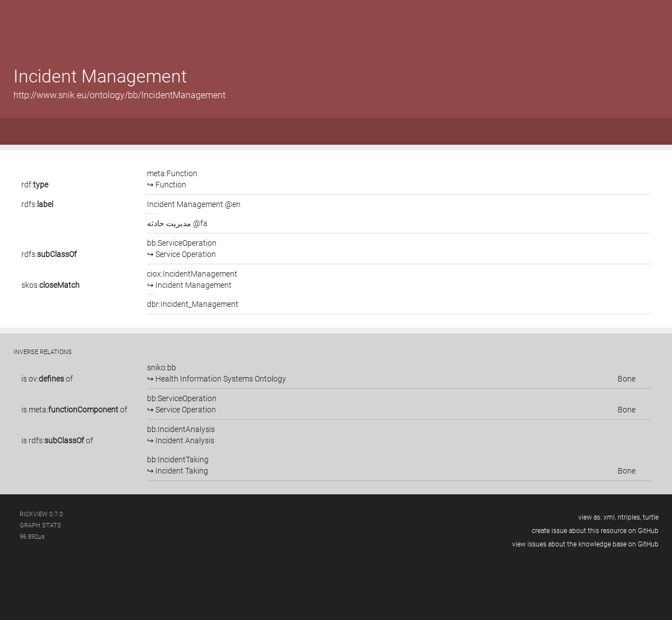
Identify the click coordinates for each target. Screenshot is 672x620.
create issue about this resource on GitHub (595, 531)
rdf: (35, 185)
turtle (651, 517)
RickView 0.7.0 (41, 514)
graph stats (40, 525)
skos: (50, 285)
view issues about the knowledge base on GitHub (585, 544)
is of (47, 379)
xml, (610, 517)
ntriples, (629, 517)
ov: (46, 379)
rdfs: (37, 204)
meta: (73, 410)
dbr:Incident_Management (193, 304)
